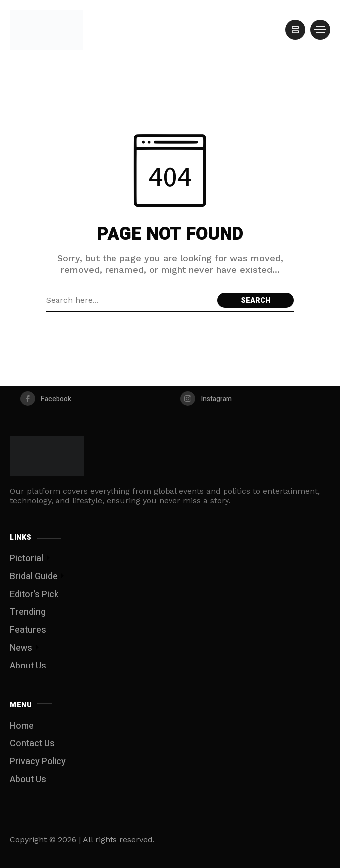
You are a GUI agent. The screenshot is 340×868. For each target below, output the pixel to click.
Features (28, 630)
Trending (28, 612)
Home (22, 726)
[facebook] (90, 399)
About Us (28, 666)
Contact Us (32, 744)
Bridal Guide (34, 576)
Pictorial (27, 559)
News (21, 648)
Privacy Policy (38, 762)
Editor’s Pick (34, 594)
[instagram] (250, 399)
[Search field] (129, 300)
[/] (295, 30)
